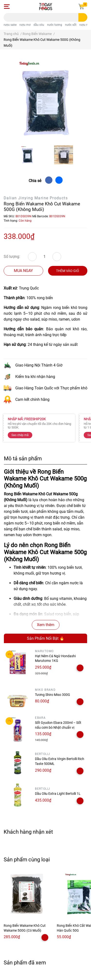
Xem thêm (46, 625)
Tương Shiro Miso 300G (53, 695)
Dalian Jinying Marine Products (36, 198)
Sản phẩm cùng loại (27, 859)
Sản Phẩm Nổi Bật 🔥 (46, 638)
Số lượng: (12, 257)
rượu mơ (25, 25)
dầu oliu (39, 25)
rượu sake (10, 25)
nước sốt (71, 25)
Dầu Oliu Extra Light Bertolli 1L (58, 794)
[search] (83, 17)
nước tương (55, 25)
